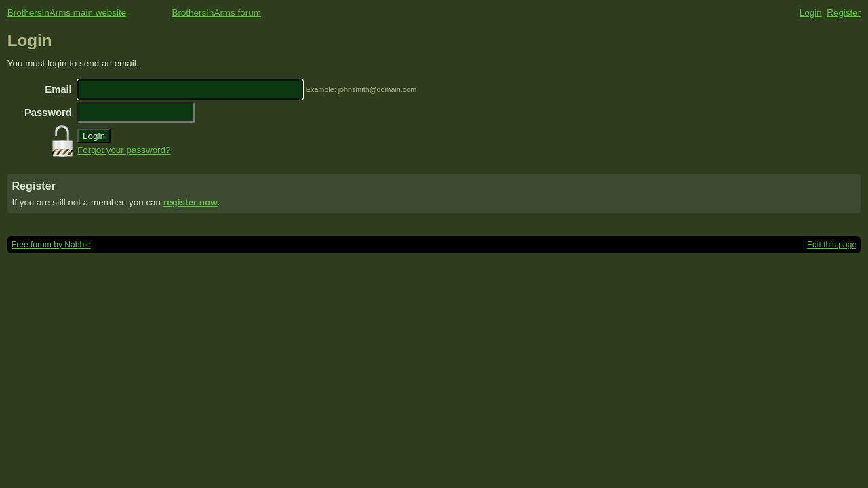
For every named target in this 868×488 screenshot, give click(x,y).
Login (811, 13)
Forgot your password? (124, 150)
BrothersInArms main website (67, 13)
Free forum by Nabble (51, 245)
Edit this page (832, 245)
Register (844, 13)
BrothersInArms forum (216, 13)
